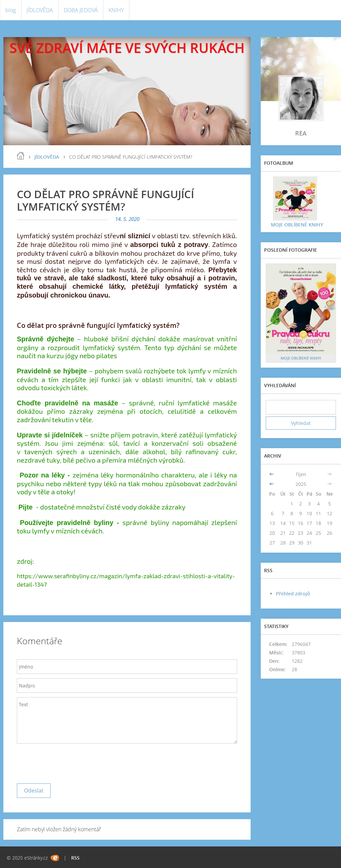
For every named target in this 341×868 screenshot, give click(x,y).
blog (11, 10)
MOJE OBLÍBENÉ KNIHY (297, 225)
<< (272, 474)
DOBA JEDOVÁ (81, 10)
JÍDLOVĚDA (40, 10)
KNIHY (116, 10)
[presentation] (68, 762)
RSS (75, 858)
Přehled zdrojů (293, 594)
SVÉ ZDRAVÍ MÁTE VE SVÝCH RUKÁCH (127, 48)
